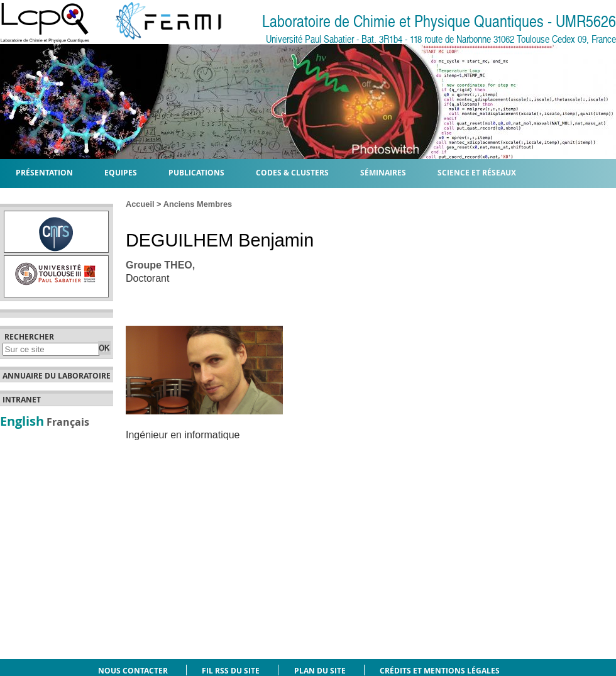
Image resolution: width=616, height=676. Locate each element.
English (22, 421)
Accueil (140, 204)
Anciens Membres (198, 204)
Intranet (22, 400)
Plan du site (320, 671)
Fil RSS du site (231, 671)
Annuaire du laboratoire (57, 376)
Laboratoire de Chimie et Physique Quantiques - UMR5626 (439, 22)
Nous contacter (133, 671)
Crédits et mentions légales (440, 671)
